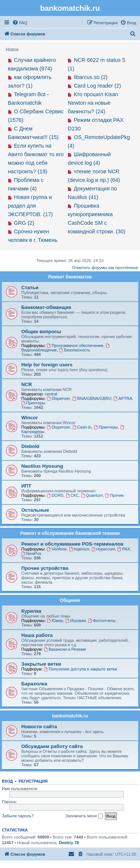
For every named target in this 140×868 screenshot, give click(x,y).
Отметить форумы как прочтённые (105, 268)
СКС (72, 495)
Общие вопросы (41, 332)
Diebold (30, 446)
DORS (55, 495)
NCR (27, 384)
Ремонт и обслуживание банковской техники (70, 533)
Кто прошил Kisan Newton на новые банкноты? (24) (93, 103)
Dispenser (58, 398)
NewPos (31, 553)
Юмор (55, 621)
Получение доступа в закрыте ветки (80, 669)
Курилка (31, 611)
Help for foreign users (47, 365)
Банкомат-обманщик (46, 307)
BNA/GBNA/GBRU (92, 398)
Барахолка (34, 684)
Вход (7, 781)
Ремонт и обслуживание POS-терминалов (72, 544)
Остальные (35, 510)
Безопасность (75, 350)
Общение (70, 600)
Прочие (114, 495)
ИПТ (26, 486)
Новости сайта (39, 727)
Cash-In (82, 427)
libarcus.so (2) (91, 77)
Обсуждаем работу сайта (52, 746)
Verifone (57, 549)
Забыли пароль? (18, 816)
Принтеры (33, 403)
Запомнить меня (84, 816)
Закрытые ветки (41, 664)
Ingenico (79, 549)
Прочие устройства (45, 568)
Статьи (30, 288)
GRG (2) (24, 223)
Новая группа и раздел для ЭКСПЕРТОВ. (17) (30, 206)
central (51, 394)
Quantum (92, 495)
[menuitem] (20, 23)
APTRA (123, 398)
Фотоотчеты (102, 621)
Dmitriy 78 (69, 843)
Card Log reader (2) (97, 86)
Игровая (76, 621)
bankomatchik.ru (70, 716)
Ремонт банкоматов (70, 277)
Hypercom (103, 549)
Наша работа (37, 635)
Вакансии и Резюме (65, 649)
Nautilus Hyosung (42, 466)
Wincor (30, 418)
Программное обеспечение (75, 345)
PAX (124, 549)
